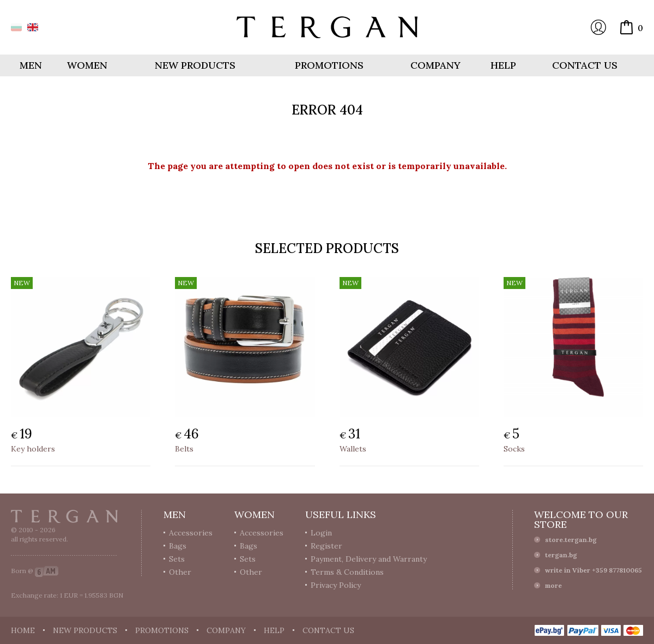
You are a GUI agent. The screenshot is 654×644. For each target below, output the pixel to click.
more (553, 585)
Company (435, 65)
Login (598, 27)
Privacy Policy (336, 585)
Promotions (329, 65)
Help (503, 65)
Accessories (191, 533)
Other (180, 572)
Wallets (353, 449)
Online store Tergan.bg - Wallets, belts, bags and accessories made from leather (327, 27)
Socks (514, 449)
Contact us (585, 65)
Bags (178, 546)
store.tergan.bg (571, 540)
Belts (184, 449)
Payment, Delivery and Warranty (369, 559)
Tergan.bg (64, 516)
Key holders (33, 449)
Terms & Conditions (347, 572)
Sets (177, 559)
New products (195, 65)
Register (326, 546)
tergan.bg (561, 555)
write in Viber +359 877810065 (594, 570)
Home (23, 630)
